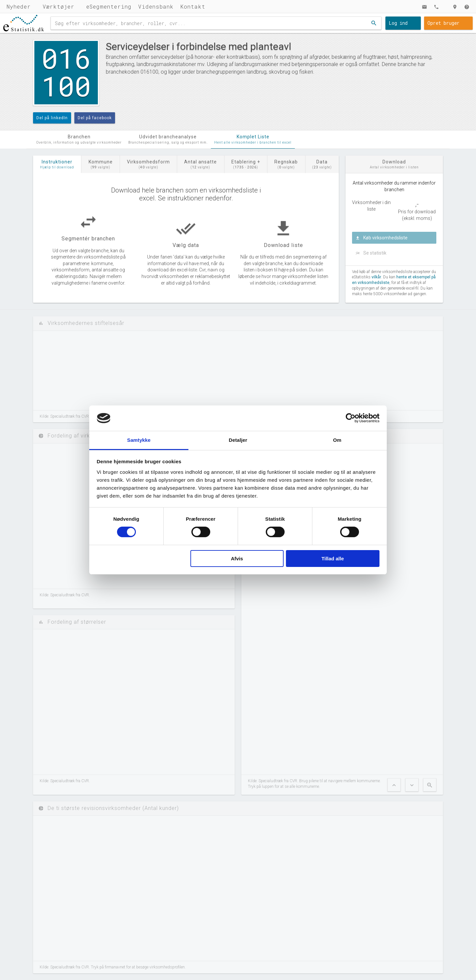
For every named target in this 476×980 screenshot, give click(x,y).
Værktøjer (59, 6)
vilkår (376, 277)
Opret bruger (443, 23)
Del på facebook (95, 118)
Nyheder (19, 6)
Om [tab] (337, 440)
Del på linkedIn (52, 118)
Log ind (398, 23)
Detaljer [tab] (238, 440)
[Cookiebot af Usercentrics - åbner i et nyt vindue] (351, 418)
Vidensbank (156, 6)
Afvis (237, 559)
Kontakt (193, 6)
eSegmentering (109, 6)
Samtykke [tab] (139, 440)
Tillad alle (333, 559)
